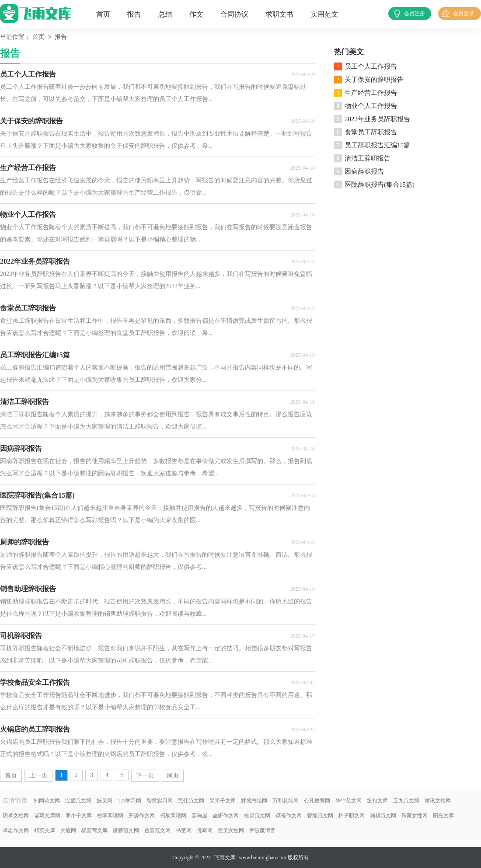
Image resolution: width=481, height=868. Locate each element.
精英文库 (45, 830)
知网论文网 (47, 801)
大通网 (68, 830)
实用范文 (324, 14)
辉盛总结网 (254, 801)
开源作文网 (142, 816)
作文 (196, 14)
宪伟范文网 (191, 801)
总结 (165, 14)
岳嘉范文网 (157, 830)
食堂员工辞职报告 (371, 132)
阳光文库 (443, 816)
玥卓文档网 (16, 816)
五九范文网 (406, 801)
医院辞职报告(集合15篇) (380, 185)
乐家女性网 (415, 816)
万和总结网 (286, 801)
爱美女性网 (231, 830)
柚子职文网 (352, 816)
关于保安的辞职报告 (374, 80)
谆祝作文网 (289, 816)
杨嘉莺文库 (94, 830)
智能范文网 (320, 816)
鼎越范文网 (383, 816)
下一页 (145, 776)
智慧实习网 (160, 801)
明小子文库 (79, 816)
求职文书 (279, 14)
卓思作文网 (16, 830)
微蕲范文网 (126, 830)
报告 (134, 14)
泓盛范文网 (78, 801)
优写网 (205, 830)
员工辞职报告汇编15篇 (377, 145)
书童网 (184, 830)
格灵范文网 (257, 816)
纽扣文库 (377, 801)
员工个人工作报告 (371, 66)
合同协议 (234, 14)
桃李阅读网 (110, 816)
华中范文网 (349, 801)
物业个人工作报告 (371, 106)
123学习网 (129, 801)
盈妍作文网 (226, 816)
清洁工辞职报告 (368, 158)
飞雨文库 (225, 858)
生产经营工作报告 (371, 93)
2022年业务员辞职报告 (377, 119)
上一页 (38, 776)
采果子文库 (223, 801)
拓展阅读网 (173, 816)
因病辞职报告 (364, 171)
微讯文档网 (438, 801)
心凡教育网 (317, 801)
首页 (103, 14)
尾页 (173, 776)
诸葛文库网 (47, 816)
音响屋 (199, 816)
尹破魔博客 (262, 830)
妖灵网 (105, 801)
